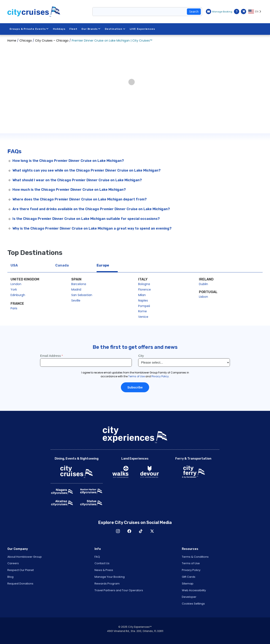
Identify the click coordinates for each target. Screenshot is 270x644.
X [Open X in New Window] (152, 531)
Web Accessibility (194, 590)
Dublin (203, 284)
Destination (115, 29)
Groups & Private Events (29, 29)
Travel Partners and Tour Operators (119, 590)
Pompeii (144, 306)
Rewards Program (107, 584)
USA (14, 265)
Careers (13, 563)
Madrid (76, 290)
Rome (142, 311)
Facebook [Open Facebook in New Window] (129, 531)
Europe (103, 265)
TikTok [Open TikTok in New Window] (141, 531)
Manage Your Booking (110, 577)
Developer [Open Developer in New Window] (189, 597)
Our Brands (91, 29)
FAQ (97, 557)
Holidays (59, 29)
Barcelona (79, 284)
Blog (10, 577)
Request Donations (20, 584)
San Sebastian (82, 295)
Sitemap (188, 584)
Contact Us (102, 563)
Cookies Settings (193, 604)
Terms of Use (191, 563)
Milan (142, 295)
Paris (14, 308)
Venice (143, 317)
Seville (76, 300)
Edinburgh (18, 295)
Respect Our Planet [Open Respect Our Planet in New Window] (21, 570)
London (16, 284)
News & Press (104, 570)
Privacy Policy (191, 570)
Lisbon (203, 297)
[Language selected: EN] (255, 12)
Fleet (74, 29)
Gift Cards (189, 577)
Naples (143, 300)
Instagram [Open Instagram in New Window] (118, 531)
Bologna (144, 284)
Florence (144, 290)
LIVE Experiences (142, 29)
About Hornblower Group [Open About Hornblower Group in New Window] (25, 557)
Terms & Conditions (195, 557)
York (14, 290)
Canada (62, 265)
